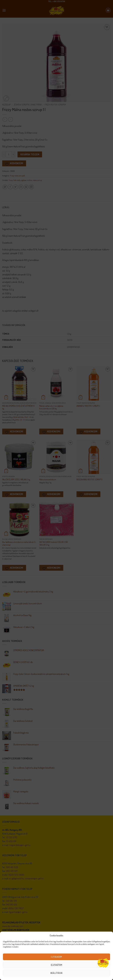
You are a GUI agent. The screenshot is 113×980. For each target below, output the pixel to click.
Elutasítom (57, 965)
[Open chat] (103, 963)
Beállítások (57, 973)
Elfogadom (56, 957)
